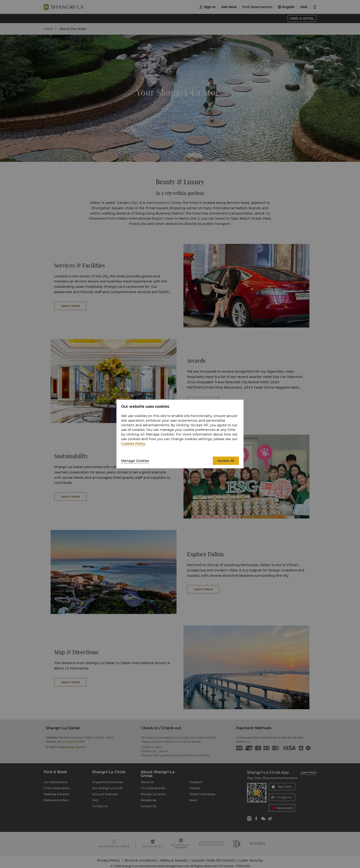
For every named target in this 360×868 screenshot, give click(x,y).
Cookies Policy (133, 444)
